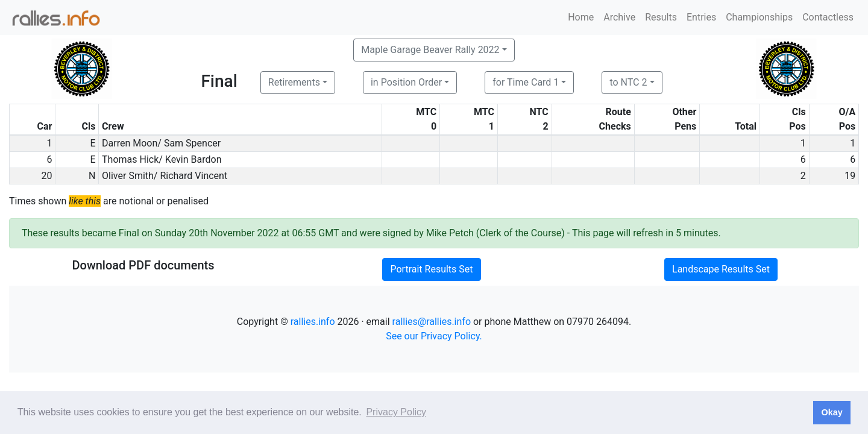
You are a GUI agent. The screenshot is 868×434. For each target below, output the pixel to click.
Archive (619, 17)
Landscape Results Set (721, 269)
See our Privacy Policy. (434, 336)
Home (581, 17)
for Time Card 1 (526, 82)
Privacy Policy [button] (396, 412)
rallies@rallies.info (432, 322)
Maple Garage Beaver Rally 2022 (430, 50)
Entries (701, 17)
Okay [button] (832, 412)
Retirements (294, 82)
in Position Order (406, 82)
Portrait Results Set (431, 269)
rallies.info (313, 322)
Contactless (828, 17)
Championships (759, 17)
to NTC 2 (628, 82)
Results (661, 17)
